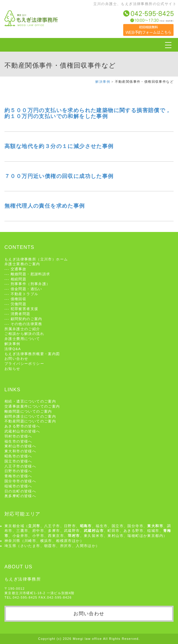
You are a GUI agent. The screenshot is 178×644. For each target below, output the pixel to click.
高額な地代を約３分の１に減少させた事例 (59, 146)
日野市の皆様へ (18, 471)
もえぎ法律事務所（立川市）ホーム (36, 259)
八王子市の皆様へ (20, 466)
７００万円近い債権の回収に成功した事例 (59, 176)
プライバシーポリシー (24, 364)
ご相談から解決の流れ (24, 334)
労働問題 (19, 304)
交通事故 (19, 269)
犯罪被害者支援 (25, 309)
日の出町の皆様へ (20, 491)
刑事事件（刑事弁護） (31, 284)
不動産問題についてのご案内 (30, 421)
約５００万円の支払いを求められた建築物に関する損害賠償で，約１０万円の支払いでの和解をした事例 (88, 113)
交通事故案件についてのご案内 (32, 406)
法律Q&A (13, 349)
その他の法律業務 (27, 324)
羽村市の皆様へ (18, 436)
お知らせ (12, 369)
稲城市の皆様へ (18, 486)
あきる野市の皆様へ (22, 426)
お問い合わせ (16, 358)
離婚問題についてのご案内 (28, 411)
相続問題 (19, 279)
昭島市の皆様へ (18, 456)
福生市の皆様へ (18, 441)
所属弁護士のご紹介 (22, 329)
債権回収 (19, 299)
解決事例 (103, 82)
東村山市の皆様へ (20, 446)
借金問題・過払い (27, 289)
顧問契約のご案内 (27, 319)
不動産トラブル (25, 294)
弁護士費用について (22, 339)
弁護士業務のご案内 (22, 264)
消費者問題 (21, 314)
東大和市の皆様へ (20, 451)
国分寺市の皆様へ (20, 481)
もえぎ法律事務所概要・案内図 (32, 354)
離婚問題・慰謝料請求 (31, 274)
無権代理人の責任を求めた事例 (45, 206)
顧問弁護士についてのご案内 (30, 416)
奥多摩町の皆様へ (20, 496)
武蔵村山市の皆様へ (22, 431)
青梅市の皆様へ (18, 476)
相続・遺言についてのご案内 (30, 401)
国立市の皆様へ (18, 461)
